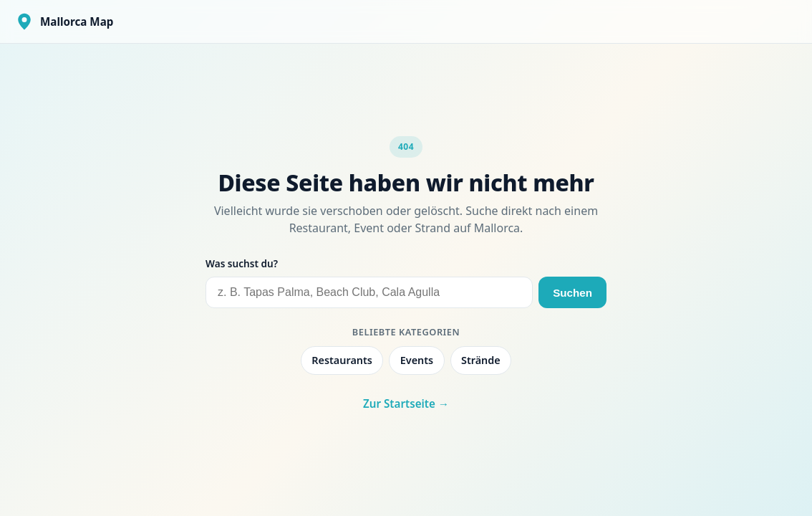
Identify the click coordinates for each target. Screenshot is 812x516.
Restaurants (342, 360)
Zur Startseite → (406, 403)
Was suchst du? (242, 263)
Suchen (572, 293)
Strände (481, 360)
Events (417, 360)
